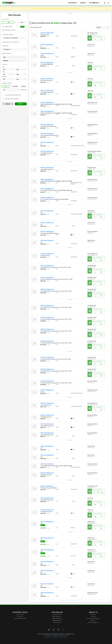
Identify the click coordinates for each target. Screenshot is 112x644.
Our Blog (93, 616)
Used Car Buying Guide (20, 618)
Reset (8, 104)
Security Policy (55, 637)
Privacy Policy (48, 637)
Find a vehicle (20, 614)
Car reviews (20, 616)
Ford (14, 57)
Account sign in (57, 622)
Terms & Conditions (63, 637)
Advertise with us (57, 614)
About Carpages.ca (93, 622)
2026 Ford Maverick (47, 33)
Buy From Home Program (93, 618)
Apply (21, 104)
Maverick (14, 61)
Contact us (93, 614)
